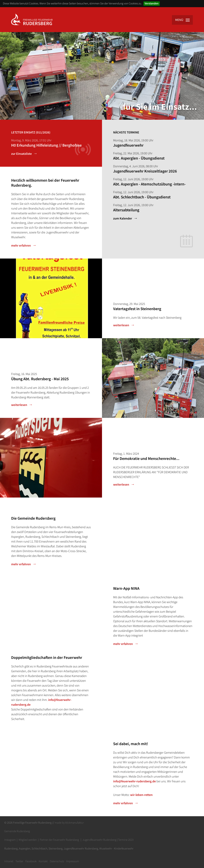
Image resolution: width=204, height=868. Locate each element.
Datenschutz (57, 861)
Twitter (19, 861)
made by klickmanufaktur (69, 823)
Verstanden (152, 3)
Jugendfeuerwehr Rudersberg (99, 840)
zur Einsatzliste (21, 154)
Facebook (31, 861)
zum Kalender (123, 218)
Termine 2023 (126, 840)
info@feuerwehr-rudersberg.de (134, 781)
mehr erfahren (21, 246)
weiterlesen (121, 325)
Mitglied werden (28, 840)
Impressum (73, 861)
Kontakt (43, 861)
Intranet (9, 861)
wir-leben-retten (141, 795)
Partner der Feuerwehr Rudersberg (59, 840)
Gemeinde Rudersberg (17, 831)
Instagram (10, 840)
